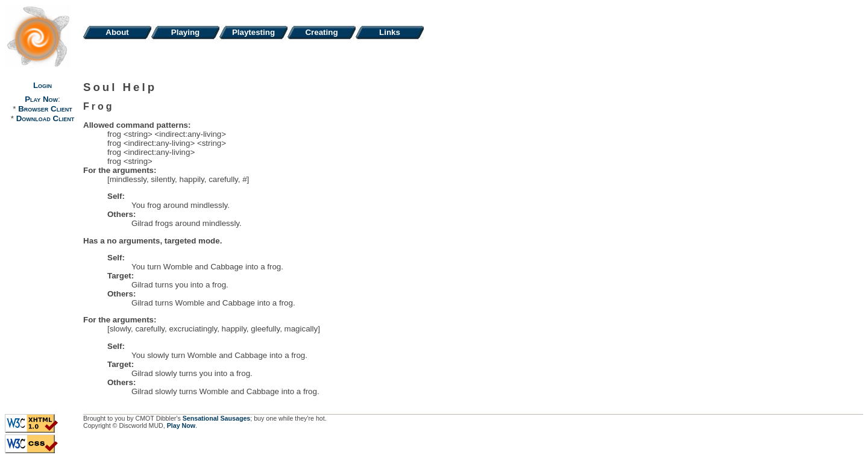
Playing (185, 32)
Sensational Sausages (217, 418)
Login (42, 85)
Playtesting (253, 32)
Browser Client (45, 109)
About (117, 32)
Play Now (41, 99)
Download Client (45, 118)
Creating (321, 32)
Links (390, 32)
